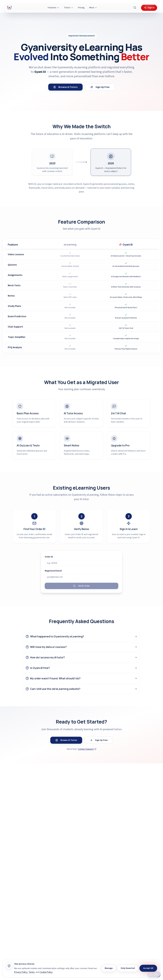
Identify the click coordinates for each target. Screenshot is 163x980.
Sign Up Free (100, 87)
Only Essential (128, 968)
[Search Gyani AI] (135, 8)
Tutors (69, 8)
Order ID (49, 557)
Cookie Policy (46, 972)
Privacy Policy (21, 972)
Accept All (148, 968)
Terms (32, 972)
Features (53, 8)
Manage (109, 968)
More (93, 8)
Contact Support (87, 749)
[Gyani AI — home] (9, 8)
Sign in (149, 8)
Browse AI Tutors (65, 87)
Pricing (81, 8)
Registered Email (53, 571)
